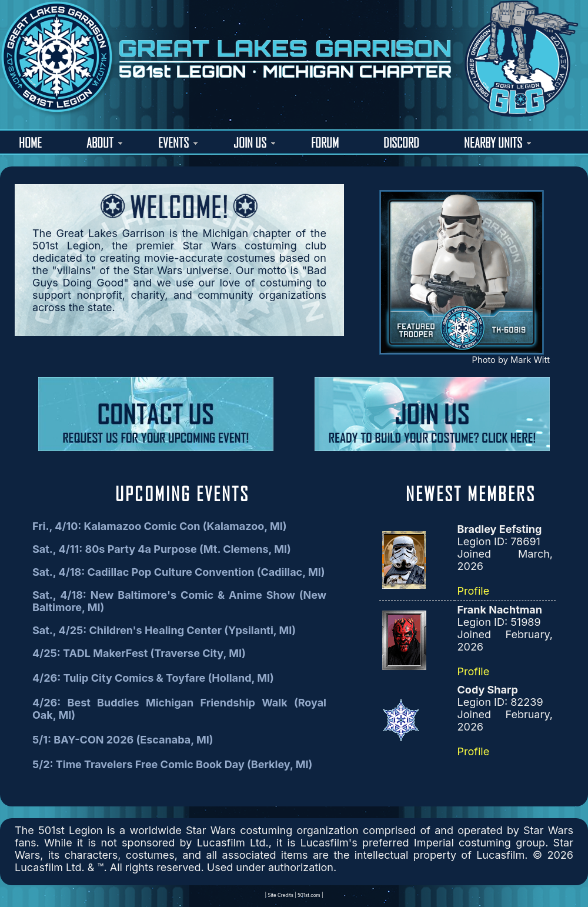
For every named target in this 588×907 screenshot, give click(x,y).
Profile (474, 591)
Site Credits (280, 895)
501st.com (309, 895)
